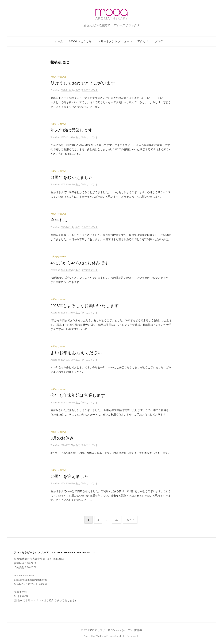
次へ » (130, 520)
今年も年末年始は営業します (78, 395)
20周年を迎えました (70, 476)
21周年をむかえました (72, 177)
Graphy (119, 636)
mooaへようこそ (81, 41)
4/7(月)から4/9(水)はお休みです (80, 263)
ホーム (59, 41)
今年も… (59, 220)
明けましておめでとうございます (83, 83)
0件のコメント (90, 90)
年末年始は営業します (72, 130)
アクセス (143, 41)
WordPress (101, 636)
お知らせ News (58, 77)
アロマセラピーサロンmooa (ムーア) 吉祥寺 (116, 630)
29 (117, 520)
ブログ (159, 41)
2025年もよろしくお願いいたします (85, 306)
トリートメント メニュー (114, 41)
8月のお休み (62, 438)
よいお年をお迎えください (76, 353)
